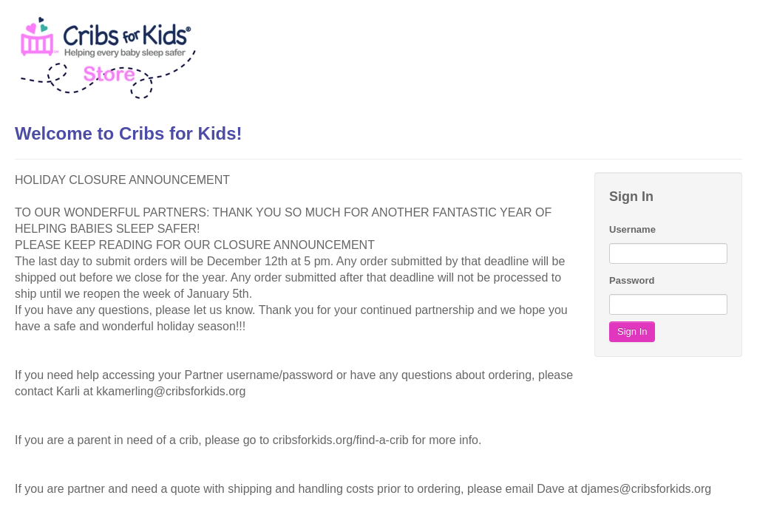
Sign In (632, 331)
